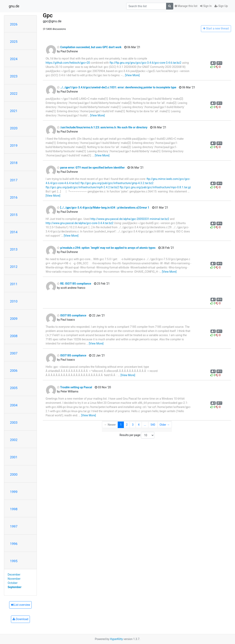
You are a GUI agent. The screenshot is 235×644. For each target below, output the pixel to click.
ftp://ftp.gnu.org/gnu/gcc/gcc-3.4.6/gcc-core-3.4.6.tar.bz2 (145, 63)
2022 (14, 94)
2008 (14, 336)
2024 (14, 59)
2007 (14, 353)
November (14, 579)
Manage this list (186, 6)
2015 (14, 215)
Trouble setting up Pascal (74, 387)
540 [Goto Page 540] (153, 425)
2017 (14, 180)
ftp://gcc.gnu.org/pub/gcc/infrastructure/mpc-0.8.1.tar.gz (155, 187)
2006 (14, 371)
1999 (14, 492)
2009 (14, 319)
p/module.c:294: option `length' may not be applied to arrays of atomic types (106, 248)
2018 (14, 163)
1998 (14, 509)
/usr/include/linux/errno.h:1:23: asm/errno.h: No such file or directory (102, 127)
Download (20, 619)
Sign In (206, 6)
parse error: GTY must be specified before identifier (91, 168)
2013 (14, 249)
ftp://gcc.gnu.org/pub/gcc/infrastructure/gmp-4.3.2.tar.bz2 (117, 183)
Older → (165, 425)
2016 (14, 197)
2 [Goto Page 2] (127, 425)
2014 (14, 232)
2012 (14, 267)
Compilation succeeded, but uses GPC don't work (89, 47)
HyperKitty (116, 639)
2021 (14, 111)
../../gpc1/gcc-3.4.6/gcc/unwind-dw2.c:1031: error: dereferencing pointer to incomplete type (117, 87)
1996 (14, 544)
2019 (14, 145)
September (15, 587)
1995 (14, 561)
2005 (14, 388)
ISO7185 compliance (72, 315)
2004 (14, 405)
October (13, 583)
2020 (14, 128)
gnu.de (14, 6)
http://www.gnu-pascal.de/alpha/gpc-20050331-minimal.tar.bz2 (130, 219)
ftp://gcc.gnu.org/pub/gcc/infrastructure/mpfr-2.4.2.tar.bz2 (82, 187)
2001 (14, 457)
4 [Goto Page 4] (139, 425)
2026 (14, 24)
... (145, 425)
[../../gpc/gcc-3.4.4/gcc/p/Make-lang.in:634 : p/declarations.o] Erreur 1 (103, 208)
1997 (14, 526)
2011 (14, 284)
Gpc (48, 15)
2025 (14, 42)
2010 (14, 301)
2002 (14, 440)
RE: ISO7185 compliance (74, 284)
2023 (14, 76)
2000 (14, 474)
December (14, 575)
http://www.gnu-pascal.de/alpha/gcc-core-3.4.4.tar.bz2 (79, 223)
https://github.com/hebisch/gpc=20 (68, 63)
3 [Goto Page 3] (133, 425)
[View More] (132, 75)
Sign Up (221, 6)
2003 (14, 423)
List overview (21, 605)
